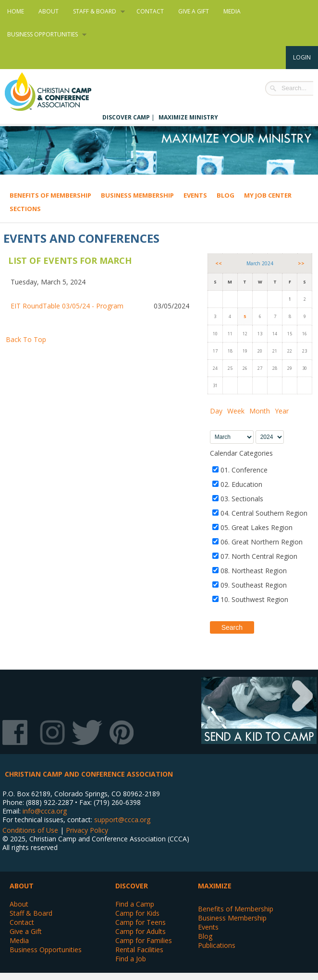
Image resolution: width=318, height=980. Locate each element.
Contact (150, 11)
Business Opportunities (43, 35)
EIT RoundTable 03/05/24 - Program (67, 306)
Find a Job (131, 959)
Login (302, 57)
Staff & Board (95, 12)
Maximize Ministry (188, 117)
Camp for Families (144, 940)
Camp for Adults (141, 931)
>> (301, 263)
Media (232, 11)
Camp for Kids (137, 913)
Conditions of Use (30, 830)
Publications (217, 945)
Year (282, 411)
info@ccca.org (45, 811)
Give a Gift (194, 11)
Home (16, 11)
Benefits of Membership (50, 195)
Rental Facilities (139, 950)
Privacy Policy (87, 830)
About (49, 11)
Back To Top (26, 339)
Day (216, 411)
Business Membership (137, 195)
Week (236, 411)
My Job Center (268, 195)
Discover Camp (126, 117)
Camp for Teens (141, 922)
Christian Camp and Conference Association (58, 92)
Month (260, 411)
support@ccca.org (122, 820)
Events (195, 195)
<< (219, 263)
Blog (226, 195)
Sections (25, 209)
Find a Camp (135, 904)
